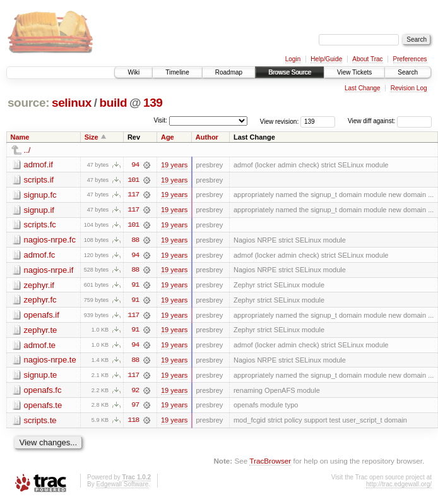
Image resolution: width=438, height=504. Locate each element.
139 (153, 103)
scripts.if (39, 180)
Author (207, 137)
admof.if (38, 165)
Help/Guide (326, 59)
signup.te (41, 377)
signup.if (39, 210)
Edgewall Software (122, 487)
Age (168, 137)
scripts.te (40, 422)
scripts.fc (40, 225)
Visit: (160, 120)
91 (135, 286)
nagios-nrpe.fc (50, 240)
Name (20, 137)
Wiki (133, 72)
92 (135, 392)
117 (133, 195)
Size (92, 137)
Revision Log (409, 88)
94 (135, 165)
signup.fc (40, 195)
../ (27, 150)
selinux (72, 103)
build (114, 103)
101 (133, 180)
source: (28, 103)
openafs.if (42, 316)
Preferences (410, 59)
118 (133, 423)
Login (293, 59)
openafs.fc (43, 392)
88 (135, 241)
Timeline (177, 72)
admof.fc (40, 255)
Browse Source (290, 72)
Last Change (363, 88)
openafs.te (43, 407)
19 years (174, 165)
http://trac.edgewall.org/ (399, 487)
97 (135, 407)
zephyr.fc (40, 301)
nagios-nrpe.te (50, 362)
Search (408, 72)
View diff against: (390, 121)
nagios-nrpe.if (49, 271)
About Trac (367, 59)
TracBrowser (270, 463)
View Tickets (354, 72)
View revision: (280, 121)
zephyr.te (41, 331)
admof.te (40, 346)
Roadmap (229, 72)
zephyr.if (39, 286)
